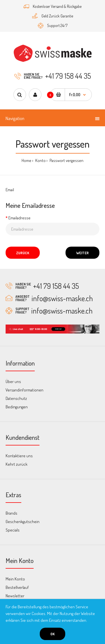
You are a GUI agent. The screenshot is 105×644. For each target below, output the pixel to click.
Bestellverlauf (17, 587)
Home (26, 160)
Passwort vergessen (66, 160)
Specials (13, 530)
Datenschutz (16, 398)
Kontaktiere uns (19, 456)
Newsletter (15, 596)
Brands (11, 513)
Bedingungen (17, 407)
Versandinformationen (25, 390)
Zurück (23, 253)
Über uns (13, 381)
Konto (40, 160)
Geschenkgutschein (23, 522)
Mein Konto (15, 579)
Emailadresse (19, 218)
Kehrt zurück (17, 464)
